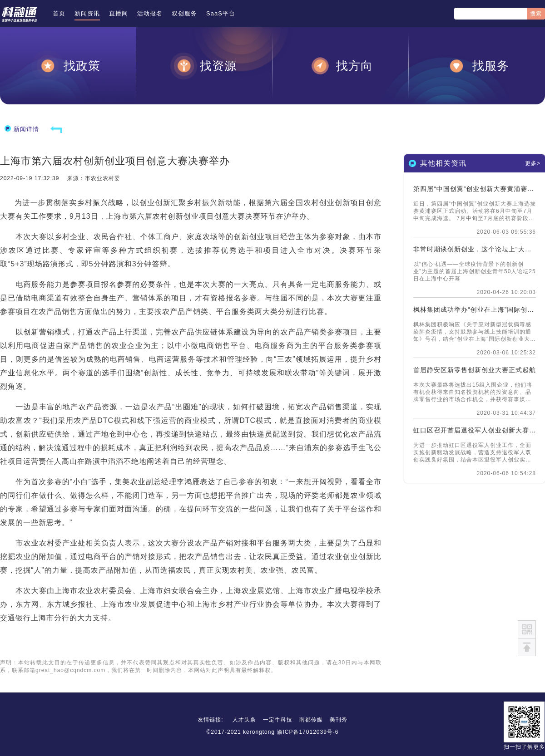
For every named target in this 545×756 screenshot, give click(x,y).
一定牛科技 (278, 720)
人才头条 (244, 720)
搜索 (536, 14)
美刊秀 (339, 720)
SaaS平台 (221, 13)
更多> (533, 163)
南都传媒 (311, 720)
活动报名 (150, 13)
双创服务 (184, 13)
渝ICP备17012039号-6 (307, 732)
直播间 (119, 13)
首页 (59, 13)
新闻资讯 (87, 13)
